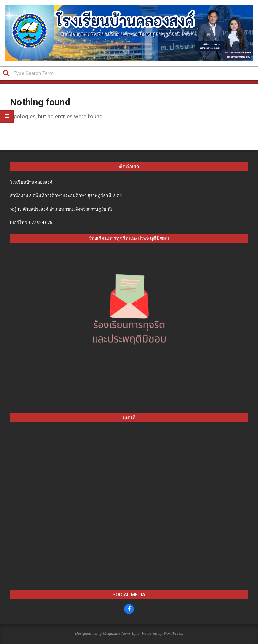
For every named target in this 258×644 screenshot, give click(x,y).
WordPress (173, 633)
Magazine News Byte (121, 633)
